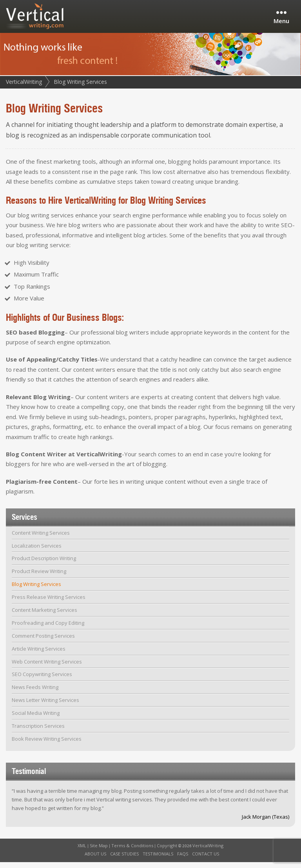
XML (82, 851)
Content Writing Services (41, 539)
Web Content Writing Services (47, 667)
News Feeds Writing (35, 693)
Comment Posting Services (43, 642)
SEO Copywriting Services (42, 680)
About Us (95, 860)
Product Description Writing (44, 564)
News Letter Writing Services (45, 706)
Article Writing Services (39, 655)
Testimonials (158, 860)
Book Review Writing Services (47, 745)
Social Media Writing (36, 719)
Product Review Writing (39, 577)
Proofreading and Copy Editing (48, 629)
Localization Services (37, 552)
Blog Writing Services (36, 590)
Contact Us (206, 860)
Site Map (99, 851)
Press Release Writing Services (49, 603)
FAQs (183, 860)
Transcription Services (38, 732)
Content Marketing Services (44, 616)
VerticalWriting (24, 88)
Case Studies (124, 860)
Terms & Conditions (132, 851)
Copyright (167, 851)
